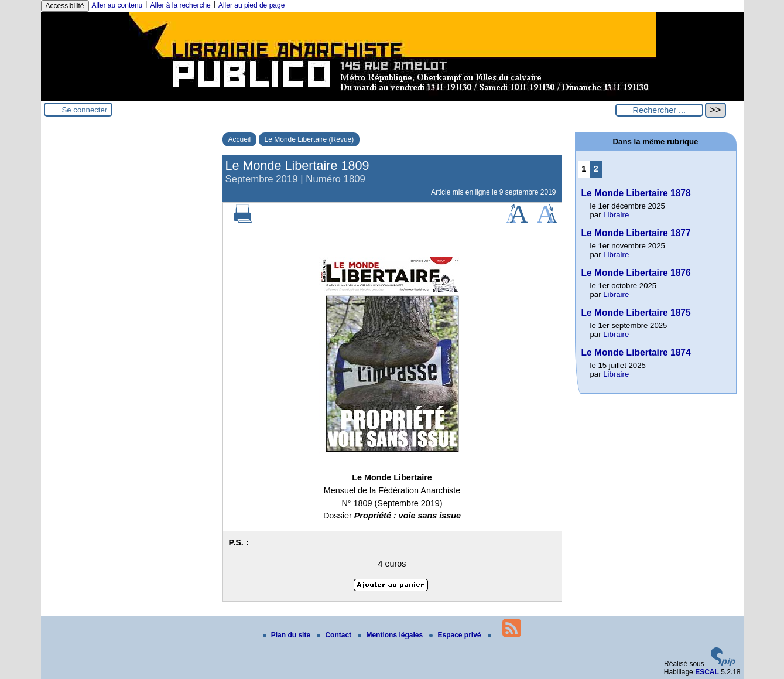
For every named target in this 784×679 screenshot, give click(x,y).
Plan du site (288, 635)
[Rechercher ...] (659, 110)
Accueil (240, 139)
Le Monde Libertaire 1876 (636, 273)
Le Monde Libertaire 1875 (636, 313)
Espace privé (456, 635)
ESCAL (707, 672)
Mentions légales (391, 635)
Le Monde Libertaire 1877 (636, 233)
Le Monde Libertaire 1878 (636, 193)
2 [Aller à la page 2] (596, 169)
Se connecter (85, 110)
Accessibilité (65, 6)
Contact (335, 635)
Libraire (616, 215)
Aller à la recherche (180, 5)
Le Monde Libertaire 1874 (636, 352)
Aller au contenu (117, 5)
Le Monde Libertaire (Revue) (309, 139)
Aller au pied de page (251, 5)
